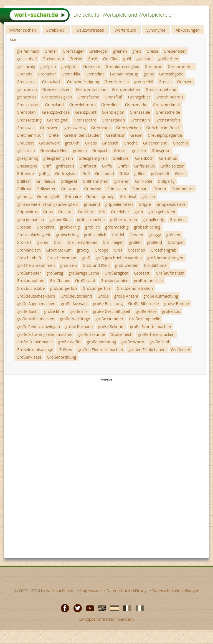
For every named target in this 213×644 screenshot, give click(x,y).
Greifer (51, 51)
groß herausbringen (165, 258)
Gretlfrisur (116, 135)
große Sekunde (91, 334)
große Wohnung (101, 342)
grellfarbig (26, 66)
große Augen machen (36, 304)
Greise (152, 51)
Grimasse (92, 189)
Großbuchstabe (31, 288)
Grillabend (105, 173)
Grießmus (168, 158)
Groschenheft (29, 258)
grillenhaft (160, 173)
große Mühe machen (35, 319)
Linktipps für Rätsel (96, 619)
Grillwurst (70, 189)
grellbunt (145, 59)
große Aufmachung (161, 296)
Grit (102, 212)
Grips (48, 212)
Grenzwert (49, 128)
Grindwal (128, 197)
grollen (135, 242)
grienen (80, 150)
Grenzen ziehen (126, 89)
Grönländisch (29, 250)
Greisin (76, 59)
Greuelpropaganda (165, 135)
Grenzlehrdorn (82, 105)
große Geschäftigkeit (111, 311)
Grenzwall (26, 128)
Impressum (90, 591)
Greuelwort (49, 143)
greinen (120, 51)
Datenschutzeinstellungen (176, 591)
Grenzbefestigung (83, 82)
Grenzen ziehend (161, 89)
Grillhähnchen (95, 181)
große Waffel (70, 342)
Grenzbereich (117, 82)
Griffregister (66, 173)
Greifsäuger (73, 51)
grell (127, 59)
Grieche (131, 143)
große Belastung (108, 304)
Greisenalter (175, 51)
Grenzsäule (140, 112)
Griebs (91, 143)
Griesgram (161, 150)
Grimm (160, 189)
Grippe (144, 204)
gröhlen (173, 235)
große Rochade (79, 327)
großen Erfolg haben (147, 350)
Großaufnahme (31, 281)
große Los (171, 311)
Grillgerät (69, 181)
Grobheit (178, 220)
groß (86, 258)
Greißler (111, 59)
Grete (54, 135)
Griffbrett (88, 166)
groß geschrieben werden (119, 258)
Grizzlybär (120, 212)
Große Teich (121, 334)
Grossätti (142, 273)
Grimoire (73, 197)
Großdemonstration (135, 288)
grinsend (92, 204)
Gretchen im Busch (163, 128)
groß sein (69, 265)
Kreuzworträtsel (90, 30)
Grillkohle (144, 181)
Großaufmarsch (170, 273)
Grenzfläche (88, 97)
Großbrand (85, 281)
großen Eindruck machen (100, 350)
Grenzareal (27, 82)
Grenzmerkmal (166, 105)
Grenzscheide (168, 112)
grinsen (148, 197)
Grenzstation (113, 120)
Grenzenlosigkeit (57, 97)
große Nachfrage (75, 319)
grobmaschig (117, 227)
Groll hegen (113, 242)
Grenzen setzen (56, 89)
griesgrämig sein (58, 158)
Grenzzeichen (129, 128)
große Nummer (109, 319)
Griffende (25, 173)
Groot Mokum (59, 250)
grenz (149, 74)
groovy (83, 250)
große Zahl (159, 342)
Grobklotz (45, 227)
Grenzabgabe (171, 74)
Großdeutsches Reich (36, 296)
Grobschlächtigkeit (33, 235)
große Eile (79, 311)
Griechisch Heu (54, 150)
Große (103, 296)
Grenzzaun (101, 128)
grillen (140, 173)
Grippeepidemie (171, 204)
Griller (181, 173)
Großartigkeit (116, 273)
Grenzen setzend (91, 89)
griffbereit (65, 166)
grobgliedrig (153, 220)
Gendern (126, 619)
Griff (47, 166)
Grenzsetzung (29, 120)
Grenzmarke (136, 105)
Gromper (176, 242)
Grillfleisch (45, 181)
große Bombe (177, 304)
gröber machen (91, 220)
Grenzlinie (110, 105)
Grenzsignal (58, 120)
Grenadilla (71, 74)
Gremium (92, 66)
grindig (108, 197)
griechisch (26, 150)
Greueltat (25, 143)
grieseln (139, 150)
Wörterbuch (125, 30)
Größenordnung (62, 357)
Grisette (65, 212)
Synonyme (156, 30)
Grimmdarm (182, 189)
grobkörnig (70, 227)
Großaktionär (156, 265)
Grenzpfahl (27, 112)
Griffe (107, 166)
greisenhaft (27, 59)
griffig (44, 173)
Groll (58, 242)
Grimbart (140, 189)
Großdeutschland (76, 296)
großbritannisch (148, 281)
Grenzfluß (113, 97)
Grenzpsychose (56, 112)
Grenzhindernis (169, 97)
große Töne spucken (156, 334)
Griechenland (155, 143)
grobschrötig (67, 235)
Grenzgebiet (139, 97)
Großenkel (180, 350)
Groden (136, 235)
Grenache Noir (181, 66)
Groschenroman (62, 258)
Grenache (154, 66)
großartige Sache (84, 273)
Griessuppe (27, 166)
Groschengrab (163, 250)
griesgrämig (27, 158)
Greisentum (53, 59)
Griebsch (110, 143)
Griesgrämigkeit (93, 158)
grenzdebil (144, 82)
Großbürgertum (97, 288)
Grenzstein (140, 120)
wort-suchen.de (60, 591)
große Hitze (146, 311)
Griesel (120, 150)
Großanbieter (29, 273)
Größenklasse (29, 357)
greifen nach (28, 51)
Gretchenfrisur (30, 135)
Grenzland (54, 105)
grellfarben (168, 59)
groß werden (127, 265)
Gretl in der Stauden (82, 135)
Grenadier (47, 74)
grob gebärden (162, 212)
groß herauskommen (36, 265)
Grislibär (86, 212)
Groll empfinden (82, 242)
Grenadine (95, 74)
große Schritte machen (151, 327)
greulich (72, 143)
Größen (65, 350)
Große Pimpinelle (145, 319)
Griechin (180, 143)
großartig (55, 273)
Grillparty (166, 181)
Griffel (123, 166)
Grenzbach (52, 82)
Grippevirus (27, 212)
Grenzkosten (28, 105)
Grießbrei (121, 158)
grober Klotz (60, 220)
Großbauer (60, 281)
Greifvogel (98, 51)
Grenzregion (113, 112)
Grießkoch (144, 158)
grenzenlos (26, 97)
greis (137, 51)
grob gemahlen (30, 220)
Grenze (165, 82)
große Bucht (28, 311)
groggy (155, 235)
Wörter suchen (23, 30)
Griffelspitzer (172, 166)
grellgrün (69, 66)
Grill (86, 173)
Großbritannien (115, 281)
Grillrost (24, 189)
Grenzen (185, 82)
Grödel (118, 235)
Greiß (93, 59)
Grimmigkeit (48, 197)
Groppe (101, 250)
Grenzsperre (85, 120)
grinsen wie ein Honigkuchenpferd (48, 204)
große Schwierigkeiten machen (44, 334)
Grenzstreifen (168, 120)
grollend (154, 242)
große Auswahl (74, 304)
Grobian (24, 227)
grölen (42, 242)
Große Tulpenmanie (35, 342)
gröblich (92, 227)
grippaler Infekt (119, 204)
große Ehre (54, 311)
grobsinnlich (95, 235)
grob (139, 212)
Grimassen (116, 189)
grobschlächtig (147, 227)
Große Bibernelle (144, 304)
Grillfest (24, 181)
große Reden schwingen (38, 327)
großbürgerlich (64, 288)
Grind (91, 197)
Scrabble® (56, 30)
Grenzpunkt (86, 112)
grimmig (24, 197)
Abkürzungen (188, 30)
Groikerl (24, 242)
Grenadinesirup (124, 74)
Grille (124, 173)
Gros (118, 250)
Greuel (136, 135)
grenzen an (27, 89)
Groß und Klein (96, 265)
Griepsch (100, 150)
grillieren (122, 181)
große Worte (133, 342)
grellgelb (48, 66)
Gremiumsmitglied (122, 66)
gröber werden (124, 220)
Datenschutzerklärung (126, 591)
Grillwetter (46, 189)
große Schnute (111, 327)
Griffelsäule (145, 166)
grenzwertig (75, 128)
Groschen (137, 250)
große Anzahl (126, 296)
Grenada (24, 74)
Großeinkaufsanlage (35, 350)
